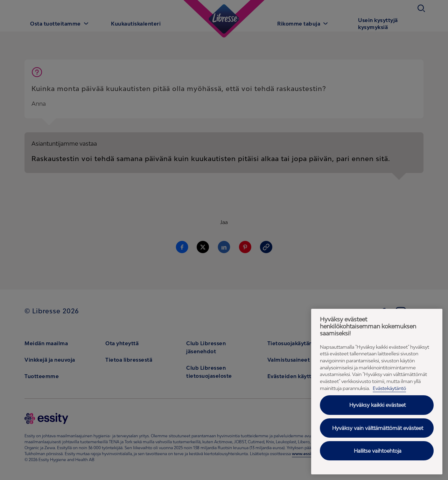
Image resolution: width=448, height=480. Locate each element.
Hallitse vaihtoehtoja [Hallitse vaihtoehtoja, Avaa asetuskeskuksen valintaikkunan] (378, 451)
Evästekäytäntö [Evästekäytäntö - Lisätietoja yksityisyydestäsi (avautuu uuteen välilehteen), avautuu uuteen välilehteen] (389, 388)
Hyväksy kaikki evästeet (377, 405)
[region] (377, 392)
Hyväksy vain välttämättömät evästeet (378, 428)
